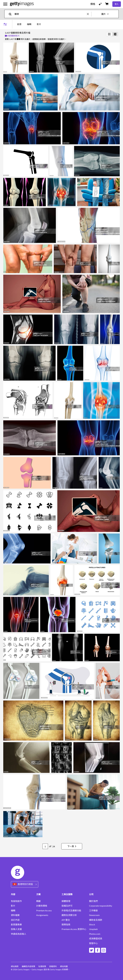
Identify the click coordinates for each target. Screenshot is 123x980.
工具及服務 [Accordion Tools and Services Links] (67, 894)
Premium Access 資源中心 (74, 929)
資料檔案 (15, 915)
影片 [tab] (39, 24)
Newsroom (94, 915)
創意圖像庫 (16, 925)
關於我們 (93, 901)
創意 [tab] (19, 24)
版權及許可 (67, 906)
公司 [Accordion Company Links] (91, 894)
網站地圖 (64, 966)
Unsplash (93, 929)
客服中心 (93, 943)
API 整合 (66, 920)
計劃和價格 (42, 906)
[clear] (89, 14)
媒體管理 (66, 901)
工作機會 (93, 911)
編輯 (13, 911)
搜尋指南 (66, 925)
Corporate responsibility (101, 906)
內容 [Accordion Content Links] (13, 894)
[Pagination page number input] (45, 846)
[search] (11, 14)
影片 (13, 906)
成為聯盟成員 (96, 939)
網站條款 (15, 966)
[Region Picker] (25, 884)
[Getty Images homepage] (22, 4)
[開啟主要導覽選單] (5, 4)
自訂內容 (15, 920)
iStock (92, 925)
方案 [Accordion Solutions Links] (38, 894)
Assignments (42, 915)
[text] (50, 14)
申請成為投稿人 (19, 934)
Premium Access (44, 911)
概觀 (38, 901)
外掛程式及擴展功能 (71, 911)
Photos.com (95, 934)
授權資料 (53, 966)
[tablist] (29, 24)
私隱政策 (42, 966)
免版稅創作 (16, 901)
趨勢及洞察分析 (69, 915)
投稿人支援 (16, 929)
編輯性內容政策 (28, 966)
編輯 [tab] (29, 24)
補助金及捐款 (96, 920)
